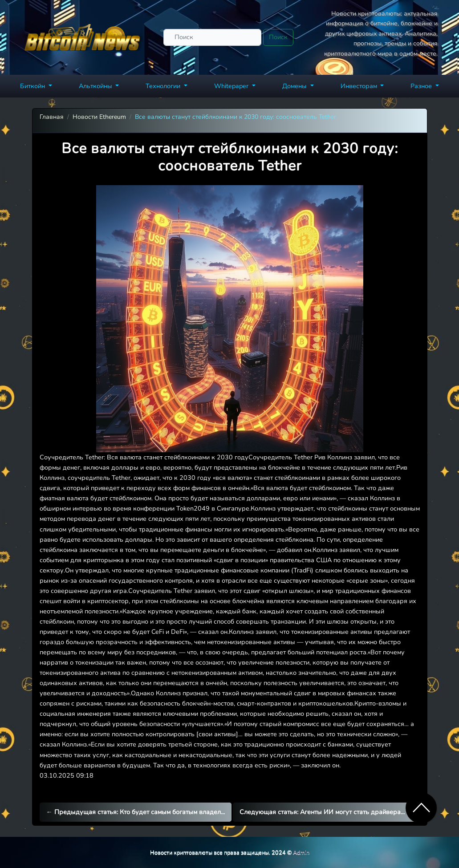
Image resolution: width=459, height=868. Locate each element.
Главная (52, 117)
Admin (301, 852)
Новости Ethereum (99, 117)
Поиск (278, 37)
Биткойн (33, 86)
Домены (295, 86)
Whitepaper (232, 86)
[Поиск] (212, 37)
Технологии (164, 86)
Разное (422, 86)
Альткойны (96, 86)
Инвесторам (360, 86)
